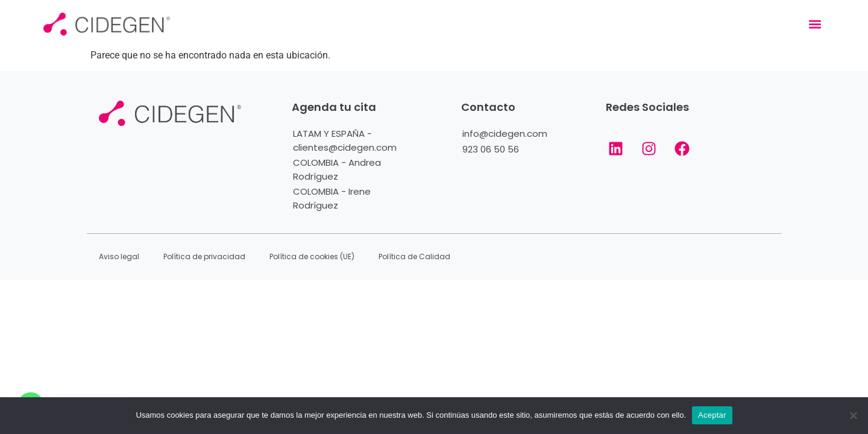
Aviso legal (119, 256)
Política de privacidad (204, 256)
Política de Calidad (414, 256)
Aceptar (712, 415)
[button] (815, 24)
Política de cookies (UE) (312, 256)
